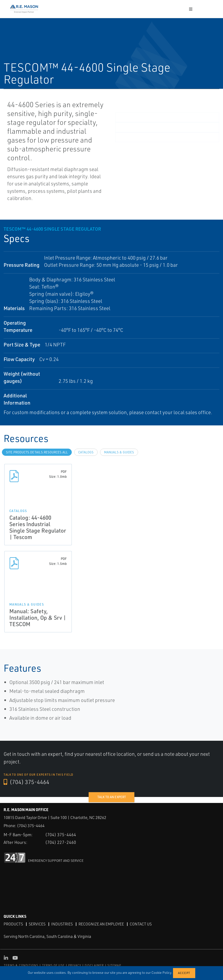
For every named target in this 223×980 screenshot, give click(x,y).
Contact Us (141, 924)
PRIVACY (75, 965)
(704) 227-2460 (61, 842)
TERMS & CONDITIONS (21, 965)
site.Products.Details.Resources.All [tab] (37, 452)
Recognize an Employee (101, 924)
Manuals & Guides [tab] (119, 452)
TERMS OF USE (53, 965)
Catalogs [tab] (86, 452)
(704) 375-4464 (27, 782)
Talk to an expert (112, 797)
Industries (62, 924)
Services (37, 924)
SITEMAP (114, 965)
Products (13, 924)
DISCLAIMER (94, 965)
